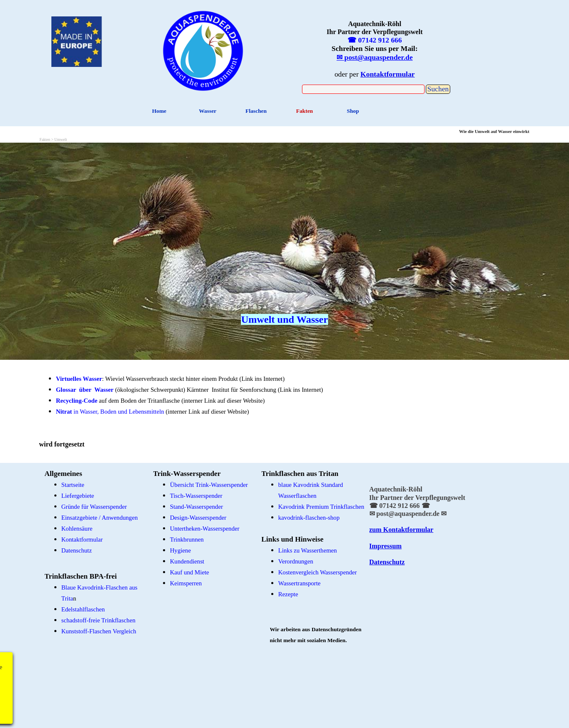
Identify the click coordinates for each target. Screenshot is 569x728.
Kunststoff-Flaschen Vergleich (99, 631)
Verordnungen (296, 561)
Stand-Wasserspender (197, 507)
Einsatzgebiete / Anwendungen (100, 518)
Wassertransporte (300, 583)
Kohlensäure (77, 529)
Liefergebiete (78, 496)
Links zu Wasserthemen (308, 550)
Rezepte (288, 594)
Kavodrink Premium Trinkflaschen (321, 507)
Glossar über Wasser (85, 390)
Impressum (386, 546)
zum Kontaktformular (401, 530)
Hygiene (181, 550)
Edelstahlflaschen (83, 609)
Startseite (73, 485)
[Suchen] (363, 89)
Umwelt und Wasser (284, 319)
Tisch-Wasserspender (196, 496)
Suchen (438, 89)
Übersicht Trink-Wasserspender (209, 485)
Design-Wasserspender (198, 518)
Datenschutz (77, 550)
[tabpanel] (203, 49)
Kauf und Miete (190, 572)
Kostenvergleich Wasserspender (318, 572)
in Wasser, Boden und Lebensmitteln (110, 412)
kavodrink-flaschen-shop (309, 518)
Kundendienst (187, 561)
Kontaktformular (82, 539)
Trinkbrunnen (187, 539)
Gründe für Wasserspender (94, 507)
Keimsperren (186, 583)
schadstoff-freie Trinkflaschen (99, 620)
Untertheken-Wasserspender (205, 529)
